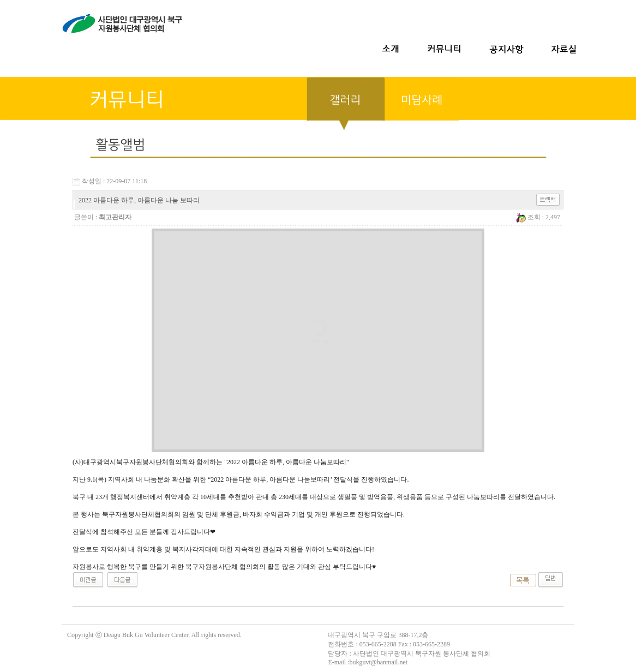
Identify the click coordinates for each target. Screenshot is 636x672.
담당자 (338, 653)
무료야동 (13, 620)
